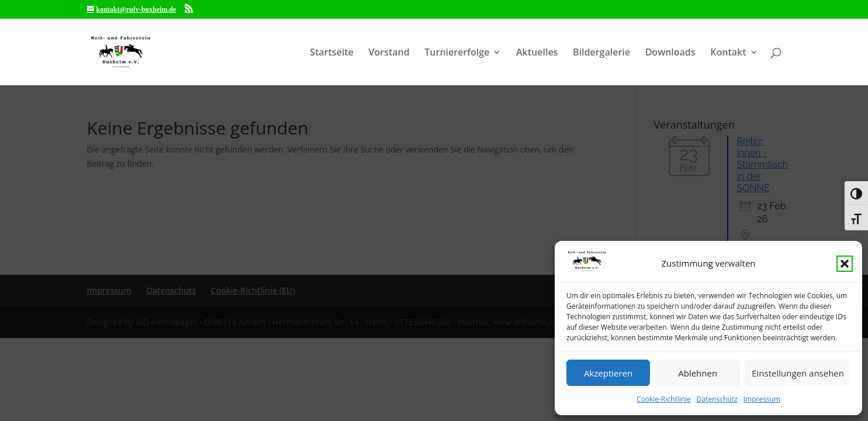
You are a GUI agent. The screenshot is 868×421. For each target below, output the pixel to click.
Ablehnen (698, 373)
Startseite (332, 53)
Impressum (762, 399)
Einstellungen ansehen (798, 373)
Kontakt (728, 53)
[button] (845, 264)
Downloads (670, 53)
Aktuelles (537, 53)
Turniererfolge (457, 53)
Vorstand (389, 53)
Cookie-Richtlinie (664, 399)
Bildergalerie (601, 53)
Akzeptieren (608, 373)
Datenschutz (717, 399)
